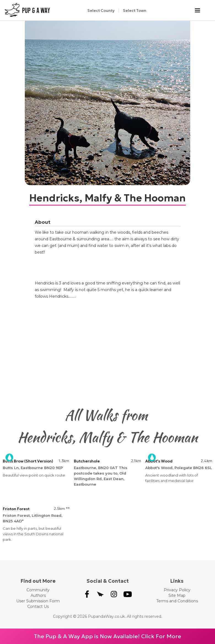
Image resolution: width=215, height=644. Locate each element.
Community (38, 590)
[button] (200, 10)
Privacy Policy (177, 590)
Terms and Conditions (177, 601)
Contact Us (38, 606)
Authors (38, 595)
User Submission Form (38, 601)
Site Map (177, 595)
